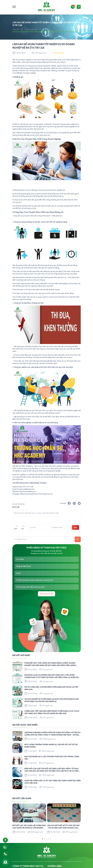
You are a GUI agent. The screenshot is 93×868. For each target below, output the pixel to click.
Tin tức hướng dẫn (32, 29)
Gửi (76, 527)
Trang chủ (16, 29)
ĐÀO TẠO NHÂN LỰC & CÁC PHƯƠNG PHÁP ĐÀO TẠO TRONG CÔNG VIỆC (52, 758)
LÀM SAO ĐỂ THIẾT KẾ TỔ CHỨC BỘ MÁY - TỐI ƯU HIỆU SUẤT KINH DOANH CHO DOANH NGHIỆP (64, 827)
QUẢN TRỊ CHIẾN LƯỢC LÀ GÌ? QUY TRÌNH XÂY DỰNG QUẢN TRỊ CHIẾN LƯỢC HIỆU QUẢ (50, 782)
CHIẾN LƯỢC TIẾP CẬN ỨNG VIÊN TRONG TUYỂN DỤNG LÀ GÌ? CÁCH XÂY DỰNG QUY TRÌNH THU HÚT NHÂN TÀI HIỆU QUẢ (52, 712)
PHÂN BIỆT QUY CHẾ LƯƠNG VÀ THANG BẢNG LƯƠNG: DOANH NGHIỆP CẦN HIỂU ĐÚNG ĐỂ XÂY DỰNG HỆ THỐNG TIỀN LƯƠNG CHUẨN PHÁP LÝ (50, 664)
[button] (43, 839)
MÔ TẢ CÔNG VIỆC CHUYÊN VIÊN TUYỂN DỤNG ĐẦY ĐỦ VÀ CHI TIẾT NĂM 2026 (52, 688)
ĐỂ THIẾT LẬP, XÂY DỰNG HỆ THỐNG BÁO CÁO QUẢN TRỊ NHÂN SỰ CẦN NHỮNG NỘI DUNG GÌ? (27, 827)
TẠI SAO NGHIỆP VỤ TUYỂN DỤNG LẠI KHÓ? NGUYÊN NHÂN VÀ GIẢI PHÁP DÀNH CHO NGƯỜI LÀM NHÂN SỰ (52, 700)
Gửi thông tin (46, 594)
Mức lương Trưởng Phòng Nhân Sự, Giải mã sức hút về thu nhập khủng (51, 746)
